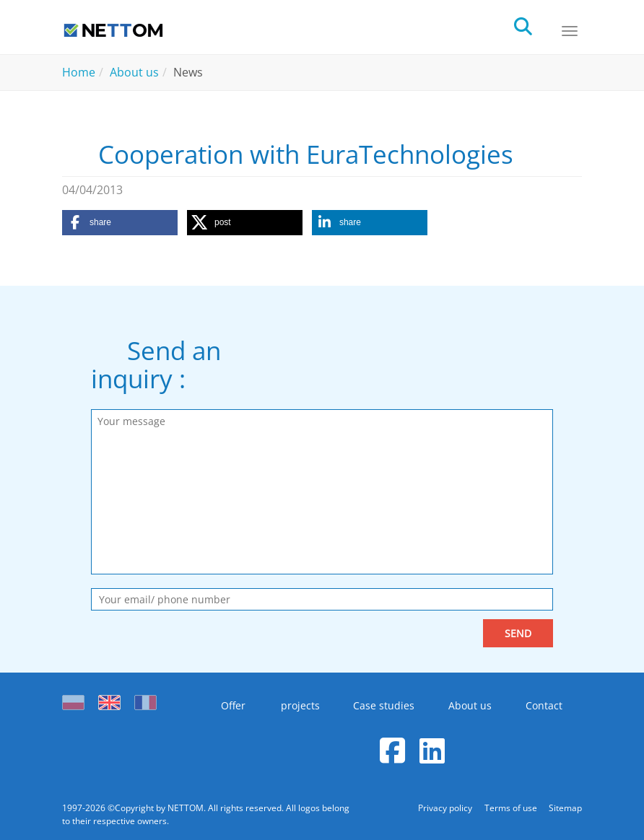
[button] (120, 223)
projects (297, 705)
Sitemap (565, 808)
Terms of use (510, 808)
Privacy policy (444, 808)
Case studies (382, 705)
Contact (545, 705)
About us (470, 705)
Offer (230, 705)
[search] (536, 25)
